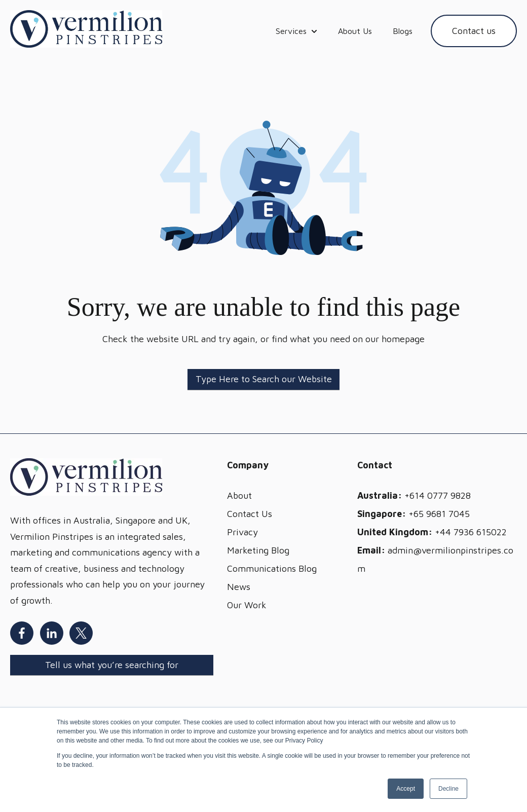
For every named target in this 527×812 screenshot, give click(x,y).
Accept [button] (406, 789)
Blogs (403, 31)
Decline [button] (448, 789)
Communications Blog (272, 568)
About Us (355, 31)
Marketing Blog (258, 550)
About (239, 495)
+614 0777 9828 (438, 495)
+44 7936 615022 (471, 532)
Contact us (474, 31)
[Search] (263, 380)
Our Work (247, 605)
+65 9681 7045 (439, 514)
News (239, 587)
